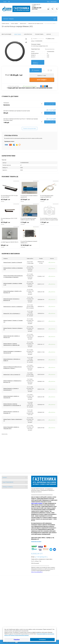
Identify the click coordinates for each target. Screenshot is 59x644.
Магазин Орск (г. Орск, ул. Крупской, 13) (12, 374)
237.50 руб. (29, 200)
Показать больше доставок (30, 128)
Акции (5, 2)
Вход (48, 2)
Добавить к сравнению (36, 63)
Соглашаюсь (42, 640)
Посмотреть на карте (36, 541)
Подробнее (17, 640)
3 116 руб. (29, 223)
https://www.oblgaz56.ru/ (37, 572)
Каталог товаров (29, 19)
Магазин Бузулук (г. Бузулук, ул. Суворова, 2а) (13, 307)
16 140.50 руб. (29, 246)
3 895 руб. (49, 200)
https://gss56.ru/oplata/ (37, 503)
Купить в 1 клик (42, 75)
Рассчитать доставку (13, 86)
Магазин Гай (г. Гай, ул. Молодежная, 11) (12, 313)
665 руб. (10, 246)
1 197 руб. (49, 223)
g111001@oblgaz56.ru (41, 557)
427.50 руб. (10, 200)
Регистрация (53, 2)
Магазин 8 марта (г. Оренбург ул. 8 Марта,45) (13, 262)
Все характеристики (50, 49)
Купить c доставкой (50, 104)
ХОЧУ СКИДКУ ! (42, 80)
